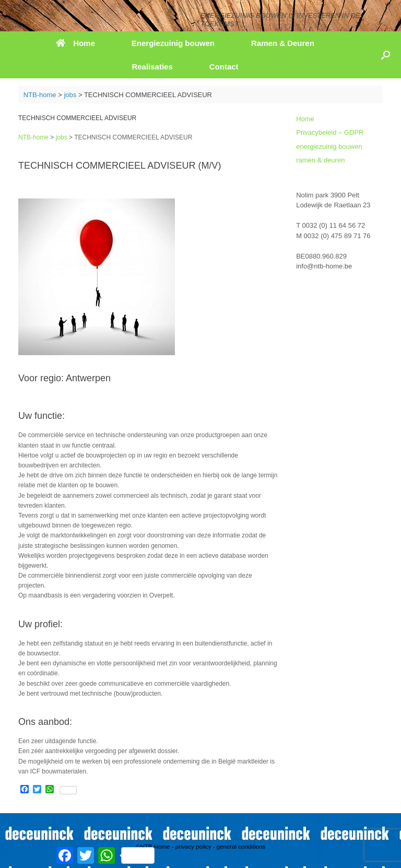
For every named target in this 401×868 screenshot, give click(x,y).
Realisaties (152, 67)
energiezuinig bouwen (329, 146)
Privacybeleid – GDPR (330, 132)
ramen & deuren (320, 160)
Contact (224, 67)
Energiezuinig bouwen (173, 43)
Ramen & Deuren (283, 43)
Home (75, 43)
